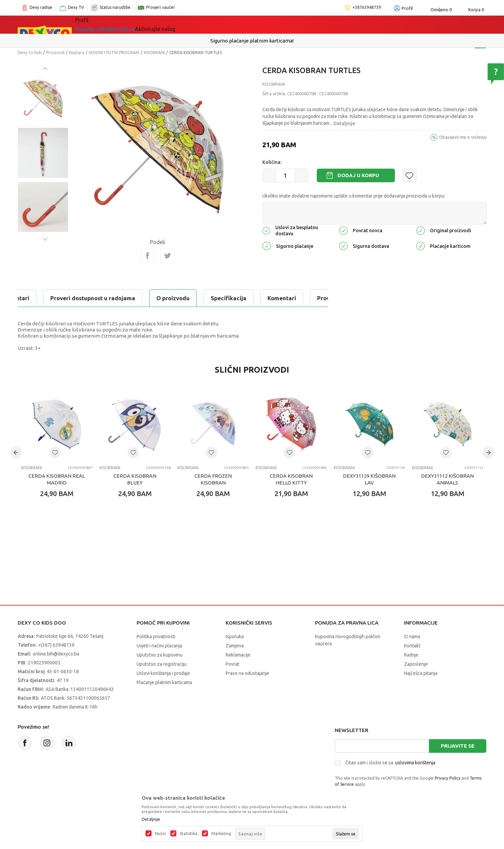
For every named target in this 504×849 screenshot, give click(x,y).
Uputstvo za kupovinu (160, 655)
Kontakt (412, 646)
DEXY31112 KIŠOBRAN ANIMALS (447, 479)
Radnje (411, 655)
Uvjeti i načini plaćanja (159, 646)
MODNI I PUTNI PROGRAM (114, 53)
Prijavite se (458, 746)
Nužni (160, 834)
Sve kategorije (103, 24)
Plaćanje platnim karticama (164, 682)
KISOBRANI (154, 53)
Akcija (225, 24)
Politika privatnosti (156, 636)
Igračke (147, 24)
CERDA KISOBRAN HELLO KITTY (291, 479)
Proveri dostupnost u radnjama (231, 298)
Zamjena (235, 646)
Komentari (154, 298)
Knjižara (77, 53)
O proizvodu (45, 298)
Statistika (189, 834)
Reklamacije (238, 655)
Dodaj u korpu (358, 175)
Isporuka (235, 636)
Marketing (221, 834)
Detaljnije (344, 123)
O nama (412, 636)
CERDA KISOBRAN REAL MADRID (57, 479)
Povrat (232, 664)
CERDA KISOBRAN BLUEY (135, 479)
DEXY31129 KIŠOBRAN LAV (369, 479)
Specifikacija (100, 298)
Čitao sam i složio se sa (390, 763)
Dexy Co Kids (30, 53)
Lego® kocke (187, 24)
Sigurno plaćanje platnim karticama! (252, 41)
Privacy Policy (448, 778)
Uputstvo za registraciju (162, 664)
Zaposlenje (416, 664)
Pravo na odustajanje (247, 673)
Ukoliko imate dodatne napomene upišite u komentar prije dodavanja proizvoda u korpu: (354, 196)
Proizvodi (55, 53)
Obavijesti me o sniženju (463, 137)
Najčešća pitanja (421, 673)
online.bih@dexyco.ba (56, 654)
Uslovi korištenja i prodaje (163, 673)
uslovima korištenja (415, 763)
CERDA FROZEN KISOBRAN (213, 479)
